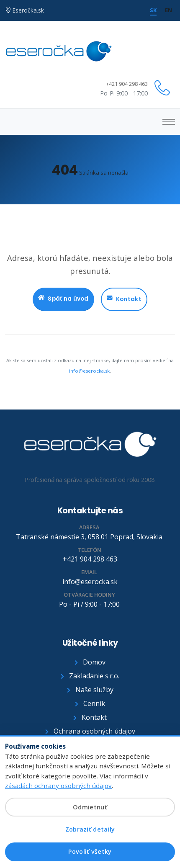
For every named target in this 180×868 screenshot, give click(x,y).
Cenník (90, 703)
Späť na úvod (63, 299)
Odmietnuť (90, 807)
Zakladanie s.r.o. (90, 676)
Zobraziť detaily (90, 829)
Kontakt (124, 299)
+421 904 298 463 (127, 84)
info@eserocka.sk (89, 371)
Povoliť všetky (90, 851)
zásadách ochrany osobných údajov (58, 786)
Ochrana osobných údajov (90, 731)
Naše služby (90, 690)
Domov (90, 662)
